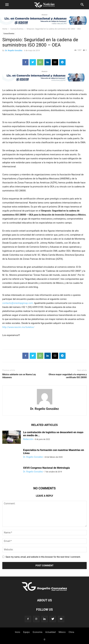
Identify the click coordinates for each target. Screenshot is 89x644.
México (62, 632)
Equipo (26, 632)
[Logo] (45, 591)
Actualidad (51, 632)
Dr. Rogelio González (14, 51)
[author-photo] (45, 404)
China (71, 632)
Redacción (28, 439)
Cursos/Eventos (17, 29)
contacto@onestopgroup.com (18, 303)
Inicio (18, 632)
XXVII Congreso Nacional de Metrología (46, 468)
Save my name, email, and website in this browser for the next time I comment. (43, 557)
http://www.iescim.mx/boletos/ (18, 327)
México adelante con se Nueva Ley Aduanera (19, 376)
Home (5, 29)
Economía (37, 632)
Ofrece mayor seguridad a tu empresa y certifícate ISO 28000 (68, 376)
